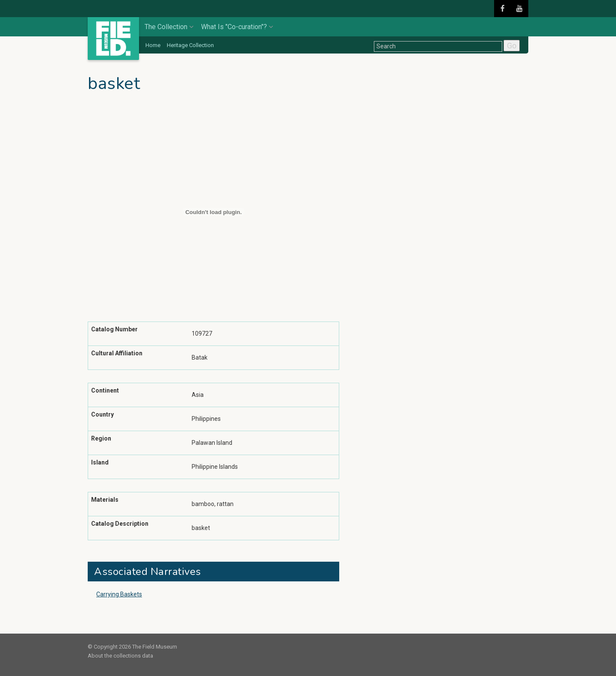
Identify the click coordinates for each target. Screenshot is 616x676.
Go (512, 46)
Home (153, 45)
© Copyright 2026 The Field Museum (132, 647)
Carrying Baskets (119, 594)
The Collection (169, 27)
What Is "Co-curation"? (237, 27)
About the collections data (120, 656)
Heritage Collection (190, 45)
